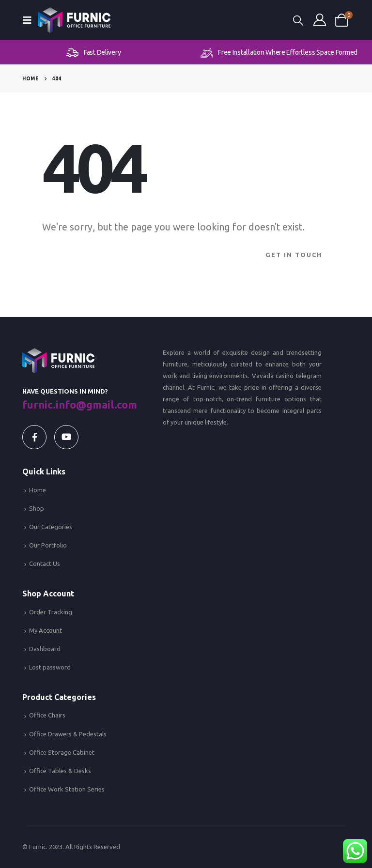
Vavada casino (273, 376)
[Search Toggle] (298, 20)
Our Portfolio (48, 545)
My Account (46, 630)
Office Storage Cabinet (62, 752)
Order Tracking (51, 612)
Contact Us (45, 563)
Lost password (50, 667)
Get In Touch (294, 255)
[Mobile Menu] (30, 20)
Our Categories (51, 527)
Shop (37, 508)
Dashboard (45, 649)
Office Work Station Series (67, 789)
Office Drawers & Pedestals (68, 734)
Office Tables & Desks (60, 771)
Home (38, 490)
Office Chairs (47, 715)
